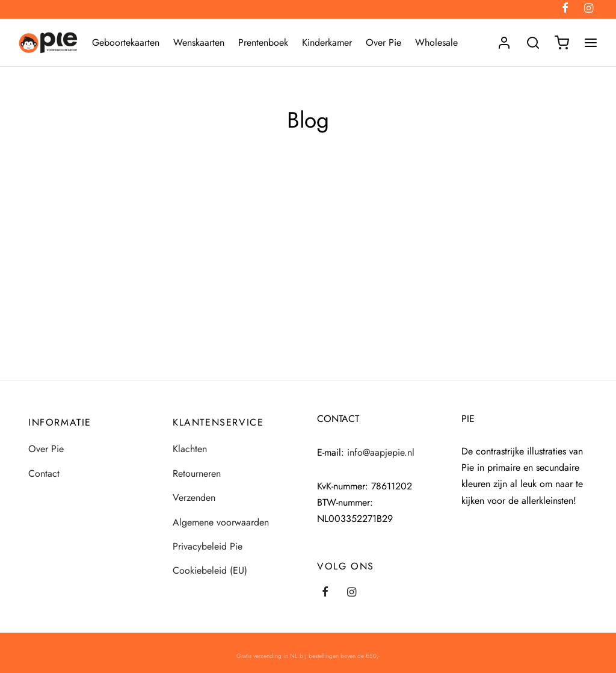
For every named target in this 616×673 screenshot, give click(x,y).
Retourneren (197, 473)
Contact (44, 473)
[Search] (533, 43)
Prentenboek (263, 42)
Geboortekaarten (126, 42)
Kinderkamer (327, 42)
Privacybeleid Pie (208, 546)
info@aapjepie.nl (381, 452)
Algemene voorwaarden (221, 522)
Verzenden (194, 498)
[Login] (504, 43)
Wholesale (436, 42)
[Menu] (591, 43)
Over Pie (383, 42)
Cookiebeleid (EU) (210, 570)
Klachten (190, 449)
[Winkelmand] (562, 43)
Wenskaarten (199, 42)
